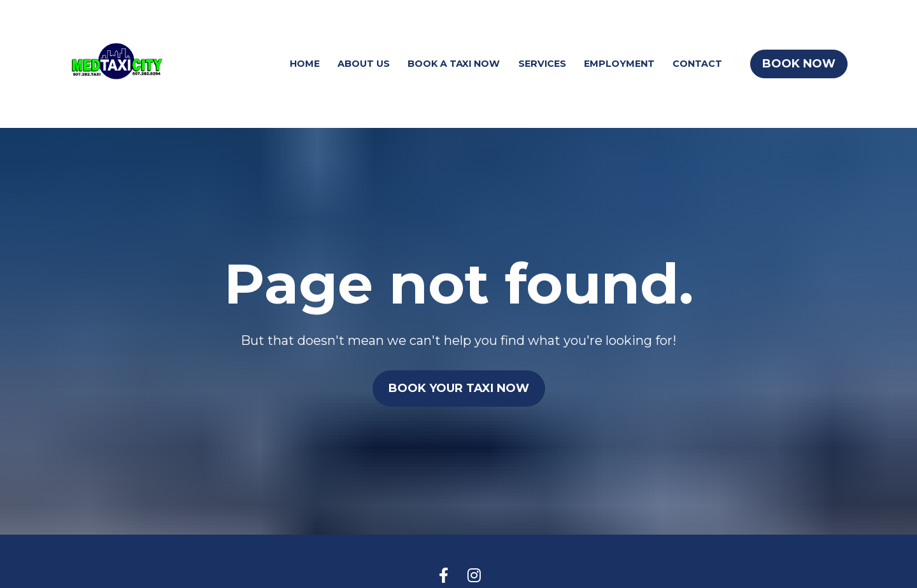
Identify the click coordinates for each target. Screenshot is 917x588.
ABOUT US (364, 64)
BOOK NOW (799, 64)
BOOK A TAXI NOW (454, 64)
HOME (305, 64)
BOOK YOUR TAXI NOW (459, 382)
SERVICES (542, 64)
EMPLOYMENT (619, 64)
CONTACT (697, 64)
